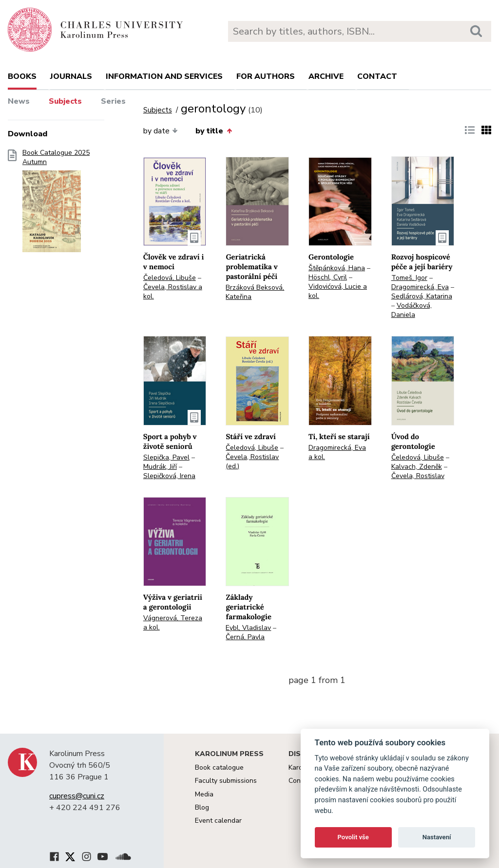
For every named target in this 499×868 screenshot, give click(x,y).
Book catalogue (219, 767)
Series (113, 101)
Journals (71, 76)
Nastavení (437, 837)
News (19, 101)
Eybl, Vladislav (248, 628)
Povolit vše (353, 837)
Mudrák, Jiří (160, 467)
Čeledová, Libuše (170, 278)
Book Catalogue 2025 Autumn (56, 204)
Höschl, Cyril (328, 277)
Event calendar (218, 821)
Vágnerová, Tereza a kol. (173, 623)
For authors (266, 76)
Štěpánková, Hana (337, 268)
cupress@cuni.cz (77, 796)
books (22, 76)
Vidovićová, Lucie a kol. (338, 291)
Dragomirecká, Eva (420, 287)
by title (213, 131)
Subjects (65, 101)
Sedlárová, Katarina (422, 296)
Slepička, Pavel (166, 457)
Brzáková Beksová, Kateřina (255, 292)
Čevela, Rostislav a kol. (173, 292)
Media (204, 794)
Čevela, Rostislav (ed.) (252, 462)
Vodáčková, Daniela (412, 310)
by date (161, 131)
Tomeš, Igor (409, 278)
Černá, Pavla (245, 637)
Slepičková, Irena (169, 476)
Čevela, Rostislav (418, 476)
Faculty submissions (226, 781)
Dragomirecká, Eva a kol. (337, 452)
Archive (326, 76)
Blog (202, 807)
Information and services (164, 76)
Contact (377, 76)
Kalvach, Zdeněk (417, 467)
